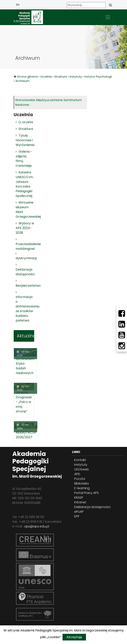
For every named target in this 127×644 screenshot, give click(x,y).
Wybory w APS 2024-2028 (25, 228)
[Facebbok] (122, 313)
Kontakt (80, 460)
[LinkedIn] (122, 324)
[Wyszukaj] (86, 5)
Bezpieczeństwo (28, 286)
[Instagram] (122, 346)
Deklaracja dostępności (25, 272)
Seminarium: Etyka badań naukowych (25, 366)
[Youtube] (122, 335)
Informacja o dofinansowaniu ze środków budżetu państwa (28, 309)
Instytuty (76, 77)
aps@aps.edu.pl (37, 526)
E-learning (82, 488)
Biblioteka (81, 483)
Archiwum (22, 81)
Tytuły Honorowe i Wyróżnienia (25, 140)
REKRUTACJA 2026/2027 (26, 435)
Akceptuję (74, 637)
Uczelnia (46, 77)
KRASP (79, 498)
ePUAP (79, 512)
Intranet (80, 502)
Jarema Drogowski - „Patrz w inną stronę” (24, 402)
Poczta (80, 479)
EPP (77, 516)
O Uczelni (26, 122)
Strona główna (28, 77)
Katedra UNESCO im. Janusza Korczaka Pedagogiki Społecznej (25, 184)
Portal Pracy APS (86, 493)
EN (18, 5)
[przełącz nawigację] (108, 17)
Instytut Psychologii (98, 77)
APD (77, 474)
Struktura (61, 77)
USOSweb (82, 469)
